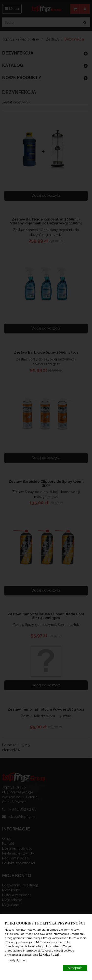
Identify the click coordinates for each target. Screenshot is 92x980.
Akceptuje (75, 968)
